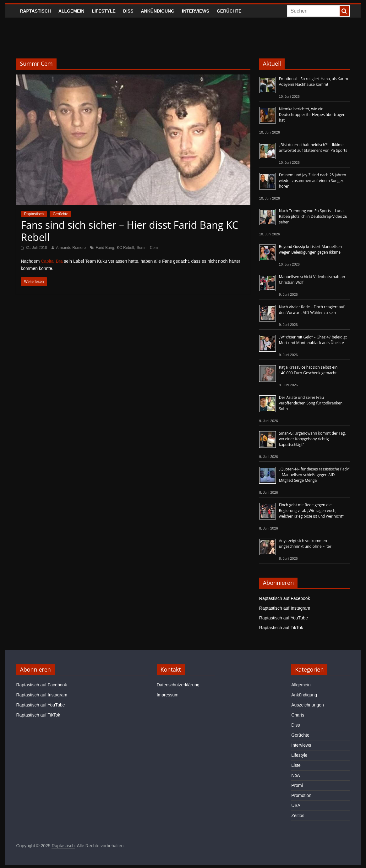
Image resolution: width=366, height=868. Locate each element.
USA (296, 805)
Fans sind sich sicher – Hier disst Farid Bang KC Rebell (130, 231)
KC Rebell (125, 248)
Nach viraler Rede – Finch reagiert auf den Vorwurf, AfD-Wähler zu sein (312, 310)
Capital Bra (52, 261)
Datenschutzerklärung (178, 685)
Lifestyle (104, 11)
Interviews (196, 11)
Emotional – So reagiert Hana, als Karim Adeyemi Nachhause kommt (314, 82)
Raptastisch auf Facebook (285, 598)
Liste (296, 765)
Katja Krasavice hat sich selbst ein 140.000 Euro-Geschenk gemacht (308, 370)
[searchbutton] (344, 11)
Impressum (168, 695)
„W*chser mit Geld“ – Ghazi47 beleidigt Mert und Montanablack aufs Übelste (313, 340)
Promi (297, 785)
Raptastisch (35, 11)
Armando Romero (71, 248)
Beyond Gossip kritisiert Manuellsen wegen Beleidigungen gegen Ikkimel (311, 249)
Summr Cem (147, 248)
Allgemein (71, 11)
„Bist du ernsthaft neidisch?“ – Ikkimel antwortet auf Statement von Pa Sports (313, 148)
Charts (298, 715)
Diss (128, 11)
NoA (295, 775)
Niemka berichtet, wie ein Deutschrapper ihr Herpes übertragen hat (312, 115)
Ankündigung (158, 11)
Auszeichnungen (308, 705)
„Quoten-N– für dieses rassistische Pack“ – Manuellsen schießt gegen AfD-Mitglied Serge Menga (314, 475)
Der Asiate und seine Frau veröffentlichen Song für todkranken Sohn (311, 403)
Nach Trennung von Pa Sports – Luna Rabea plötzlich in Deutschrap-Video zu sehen (313, 216)
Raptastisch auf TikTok (281, 628)
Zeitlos (298, 816)
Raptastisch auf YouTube (284, 618)
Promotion (301, 795)
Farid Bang (105, 248)
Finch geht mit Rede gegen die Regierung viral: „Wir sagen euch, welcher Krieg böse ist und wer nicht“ (311, 511)
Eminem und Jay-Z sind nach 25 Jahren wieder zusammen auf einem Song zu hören (313, 181)
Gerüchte (229, 11)
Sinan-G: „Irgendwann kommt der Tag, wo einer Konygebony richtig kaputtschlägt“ (312, 439)
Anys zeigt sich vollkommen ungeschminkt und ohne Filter (305, 544)
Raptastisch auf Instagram (285, 608)
